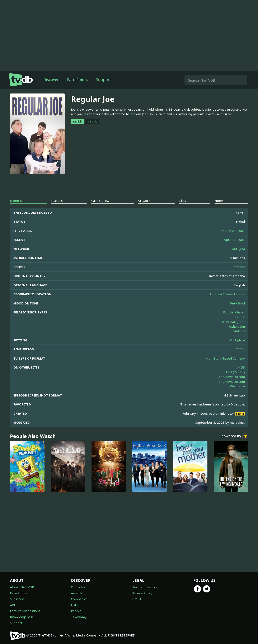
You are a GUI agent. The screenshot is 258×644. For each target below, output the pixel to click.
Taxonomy (79, 617)
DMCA (137, 599)
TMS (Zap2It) (235, 372)
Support (104, 80)
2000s (240, 349)
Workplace (237, 340)
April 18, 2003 (234, 240)
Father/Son (237, 326)
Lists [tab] (183, 201)
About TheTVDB (22, 587)
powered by (235, 436)
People (76, 611)
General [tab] (16, 201)
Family (240, 317)
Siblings (239, 331)
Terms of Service (145, 587)
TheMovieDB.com (232, 377)
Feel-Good (237, 303)
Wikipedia (237, 386)
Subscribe (17, 599)
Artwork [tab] (144, 201)
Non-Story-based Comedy (226, 358)
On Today (78, 587)
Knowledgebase (22, 617)
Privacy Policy (142, 593)
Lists (74, 605)
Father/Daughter (232, 322)
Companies (79, 599)
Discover (51, 80)
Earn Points (77, 80)
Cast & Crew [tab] (100, 201)
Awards (77, 593)
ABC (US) (238, 249)
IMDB (241, 367)
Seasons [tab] (57, 201)
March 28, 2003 (233, 231)
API (13, 605)
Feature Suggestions (25, 611)
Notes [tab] (219, 201)
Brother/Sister (234, 312)
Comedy (239, 267)
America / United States (227, 294)
